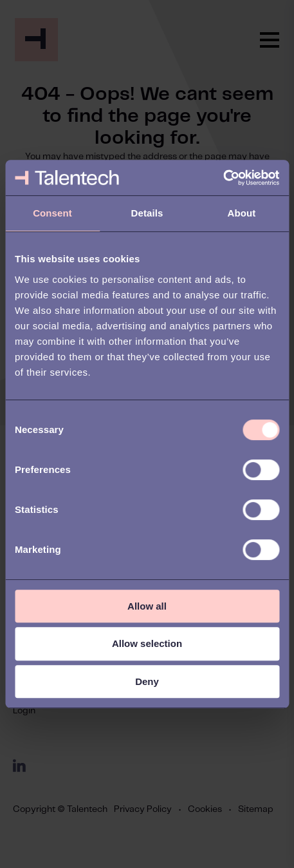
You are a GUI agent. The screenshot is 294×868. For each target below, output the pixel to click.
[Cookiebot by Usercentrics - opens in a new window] (223, 178)
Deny (147, 681)
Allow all (147, 606)
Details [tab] (147, 213)
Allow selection (147, 643)
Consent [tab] (52, 213)
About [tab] (242, 213)
